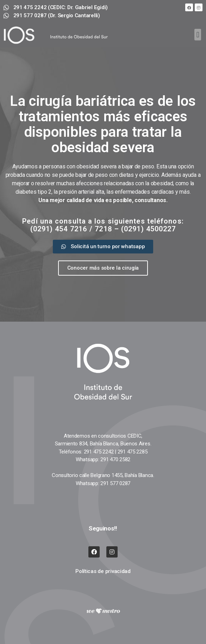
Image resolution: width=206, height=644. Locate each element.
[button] (198, 35)
